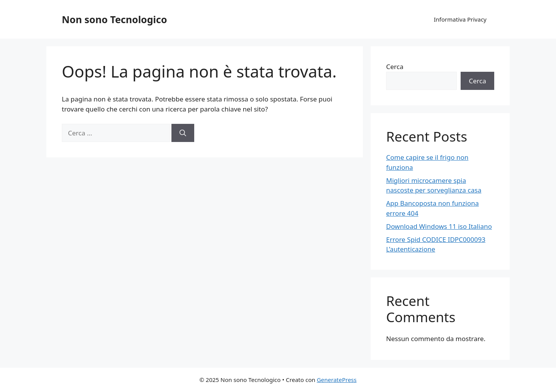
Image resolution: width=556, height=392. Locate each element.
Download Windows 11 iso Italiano (439, 226)
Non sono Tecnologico (114, 19)
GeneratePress (336, 380)
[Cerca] (183, 133)
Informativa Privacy (460, 19)
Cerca (395, 67)
